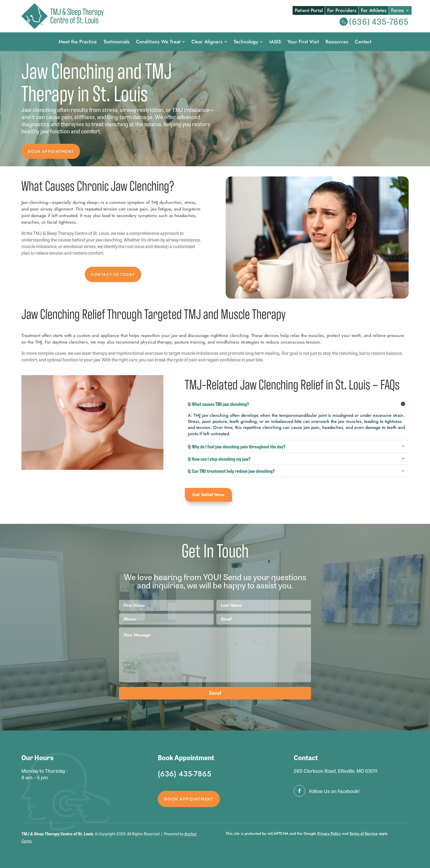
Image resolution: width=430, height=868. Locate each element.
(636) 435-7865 (379, 21)
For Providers (342, 11)
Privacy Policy (329, 835)
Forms (398, 11)
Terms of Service (363, 835)
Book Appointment (53, 152)
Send (215, 695)
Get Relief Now (210, 496)
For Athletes (374, 11)
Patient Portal (309, 11)
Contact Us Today (113, 276)
